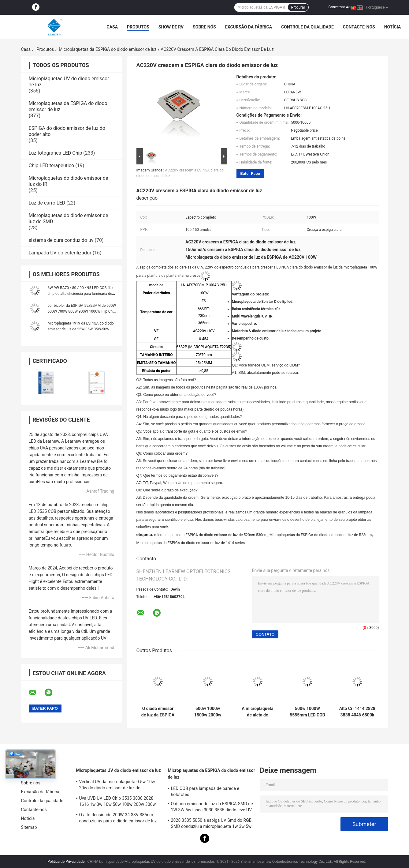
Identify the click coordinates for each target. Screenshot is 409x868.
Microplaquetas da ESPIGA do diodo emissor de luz (108, 49)
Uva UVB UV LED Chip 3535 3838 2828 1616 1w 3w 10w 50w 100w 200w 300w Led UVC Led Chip (118, 802)
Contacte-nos (359, 27)
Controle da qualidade (307, 27)
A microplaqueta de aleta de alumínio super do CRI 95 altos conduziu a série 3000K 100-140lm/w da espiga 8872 (258, 712)
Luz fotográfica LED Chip (56, 153)
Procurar (298, 7)
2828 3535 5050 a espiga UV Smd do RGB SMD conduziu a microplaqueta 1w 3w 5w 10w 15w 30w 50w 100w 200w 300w (211, 824)
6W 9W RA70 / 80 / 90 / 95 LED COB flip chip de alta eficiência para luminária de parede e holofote (80, 294)
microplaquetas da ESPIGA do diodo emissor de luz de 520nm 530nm (211, 535)
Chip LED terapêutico (52, 165)
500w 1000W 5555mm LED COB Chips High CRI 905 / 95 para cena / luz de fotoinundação (307, 712)
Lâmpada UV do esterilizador (60, 253)
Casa (112, 27)
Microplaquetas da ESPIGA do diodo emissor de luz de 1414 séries (191, 543)
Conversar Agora (342, 7)
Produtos (138, 27)
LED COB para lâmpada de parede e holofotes (205, 791)
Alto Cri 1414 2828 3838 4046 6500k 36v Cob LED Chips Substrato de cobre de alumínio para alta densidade (357, 712)
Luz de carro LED (47, 203)
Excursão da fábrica (249, 27)
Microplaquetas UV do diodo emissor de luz (119, 770)
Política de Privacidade (66, 862)
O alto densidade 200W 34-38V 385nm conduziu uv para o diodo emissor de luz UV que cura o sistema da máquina (118, 819)
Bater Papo (250, 173)
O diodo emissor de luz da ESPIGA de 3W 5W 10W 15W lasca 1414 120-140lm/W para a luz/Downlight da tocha (158, 712)
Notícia (393, 27)
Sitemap (29, 827)
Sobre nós (204, 27)
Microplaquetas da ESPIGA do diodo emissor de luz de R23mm (321, 535)
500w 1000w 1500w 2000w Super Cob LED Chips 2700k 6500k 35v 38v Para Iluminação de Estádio (208, 712)
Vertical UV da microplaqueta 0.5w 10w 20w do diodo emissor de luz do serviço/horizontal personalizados (117, 786)
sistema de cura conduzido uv (61, 240)
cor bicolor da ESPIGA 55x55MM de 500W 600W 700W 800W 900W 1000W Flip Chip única (82, 311)
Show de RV (171, 27)
